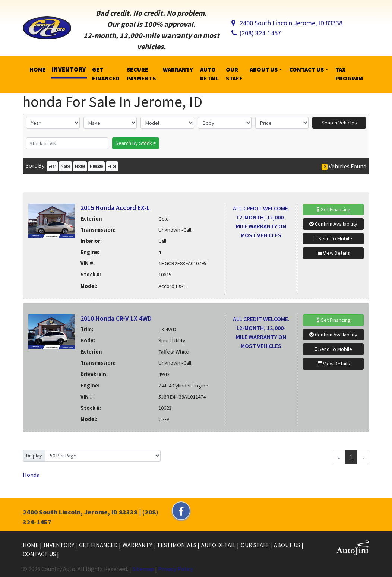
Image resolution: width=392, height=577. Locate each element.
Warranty (138, 545)
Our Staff (255, 545)
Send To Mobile (333, 238)
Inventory (59, 545)
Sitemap (143, 569)
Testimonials (177, 545)
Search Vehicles (339, 123)
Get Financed (99, 545)
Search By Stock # (136, 143)
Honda (31, 475)
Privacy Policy (176, 569)
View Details (333, 253)
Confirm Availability (333, 224)
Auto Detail (219, 545)
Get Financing (333, 209)
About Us (288, 545)
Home (31, 545)
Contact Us (40, 554)
